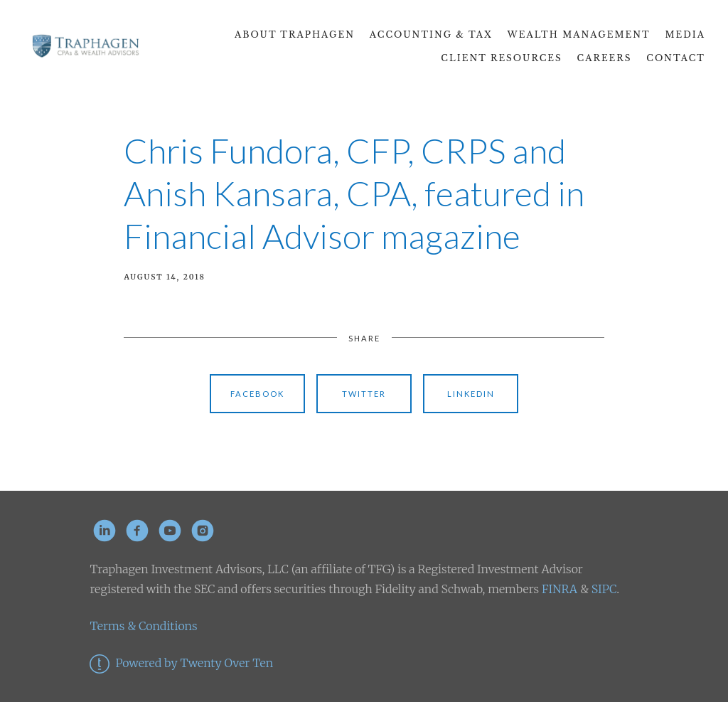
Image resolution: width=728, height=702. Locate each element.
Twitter (364, 394)
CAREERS (605, 58)
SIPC (603, 589)
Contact (676, 58)
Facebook (257, 394)
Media (686, 34)
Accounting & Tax (431, 34)
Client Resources (501, 58)
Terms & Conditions (143, 626)
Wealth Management (579, 34)
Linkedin (471, 394)
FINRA (560, 589)
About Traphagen (295, 34)
